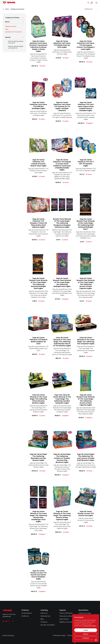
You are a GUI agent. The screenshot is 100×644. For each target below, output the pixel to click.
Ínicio (7, 9)
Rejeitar (86, 634)
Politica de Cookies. (90, 626)
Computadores (27, 613)
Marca (14, 22)
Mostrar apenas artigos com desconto (14, 47)
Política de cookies (59, 635)
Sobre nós (44, 613)
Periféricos (25, 616)
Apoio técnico (64, 619)
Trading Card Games (17, 9)
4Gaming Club (45, 616)
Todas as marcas (11, 26)
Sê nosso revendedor (48, 625)
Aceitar (86, 630)
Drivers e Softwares (66, 613)
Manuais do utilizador (67, 616)
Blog (42, 619)
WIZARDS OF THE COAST (14, 32)
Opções (14, 37)
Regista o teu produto (67, 622)
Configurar (86, 638)
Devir (7, 29)
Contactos (44, 622)
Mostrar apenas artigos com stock (14, 42)
